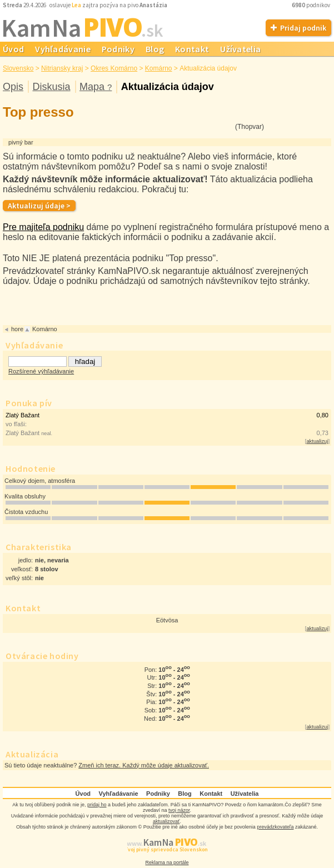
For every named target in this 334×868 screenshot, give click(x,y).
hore (17, 329)
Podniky (118, 49)
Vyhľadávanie (63, 49)
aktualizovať (166, 821)
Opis (13, 87)
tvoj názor (179, 810)
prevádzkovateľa (275, 827)
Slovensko (18, 68)
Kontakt (192, 49)
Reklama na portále (167, 862)
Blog (155, 49)
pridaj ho (97, 805)
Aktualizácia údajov (168, 87)
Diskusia (51, 87)
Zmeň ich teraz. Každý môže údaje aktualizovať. (144, 765)
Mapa (96, 87)
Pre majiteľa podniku (43, 227)
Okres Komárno (114, 68)
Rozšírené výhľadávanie (41, 371)
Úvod (83, 794)
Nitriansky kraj (62, 68)
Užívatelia (240, 49)
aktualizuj (317, 441)
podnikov (311, 5)
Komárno (159, 68)
